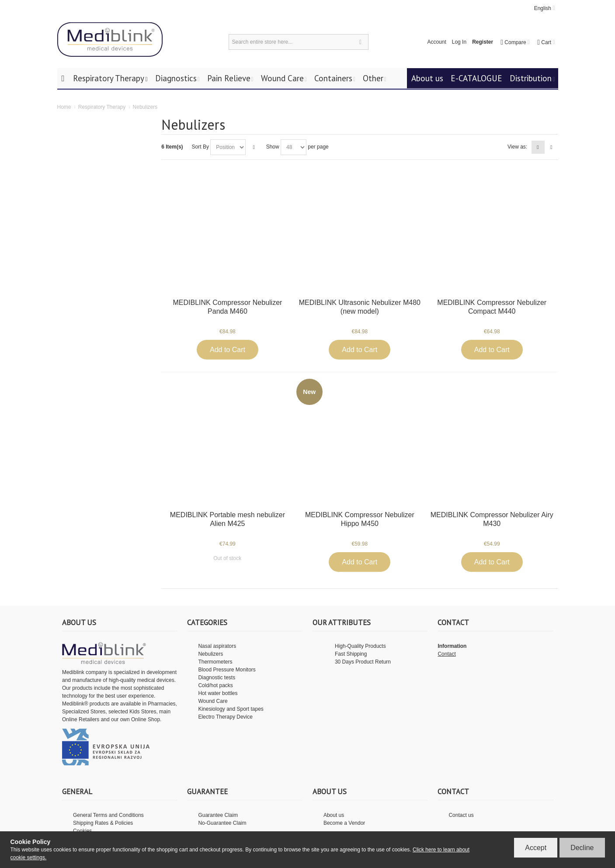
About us (334, 815)
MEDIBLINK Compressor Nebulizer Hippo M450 (360, 519)
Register (483, 42)
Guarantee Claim (218, 815)
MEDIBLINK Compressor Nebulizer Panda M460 (228, 307)
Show (273, 147)
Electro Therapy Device (225, 717)
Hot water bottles (218, 693)
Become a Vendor (344, 823)
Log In (459, 42)
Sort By (200, 147)
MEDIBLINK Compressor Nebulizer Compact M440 (492, 307)
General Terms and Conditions (108, 815)
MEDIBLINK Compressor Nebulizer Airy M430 (492, 519)
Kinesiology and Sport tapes (231, 709)
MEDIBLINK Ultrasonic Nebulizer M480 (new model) (360, 307)
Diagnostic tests (217, 678)
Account (436, 42)
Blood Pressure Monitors (227, 670)
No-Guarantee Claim (222, 823)
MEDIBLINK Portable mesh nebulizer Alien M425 (228, 519)
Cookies (82, 831)
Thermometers (215, 662)
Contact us (461, 815)
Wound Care (213, 701)
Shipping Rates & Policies (103, 823)
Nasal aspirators (217, 646)
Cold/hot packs (215, 685)
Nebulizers (210, 654)
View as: (517, 147)
